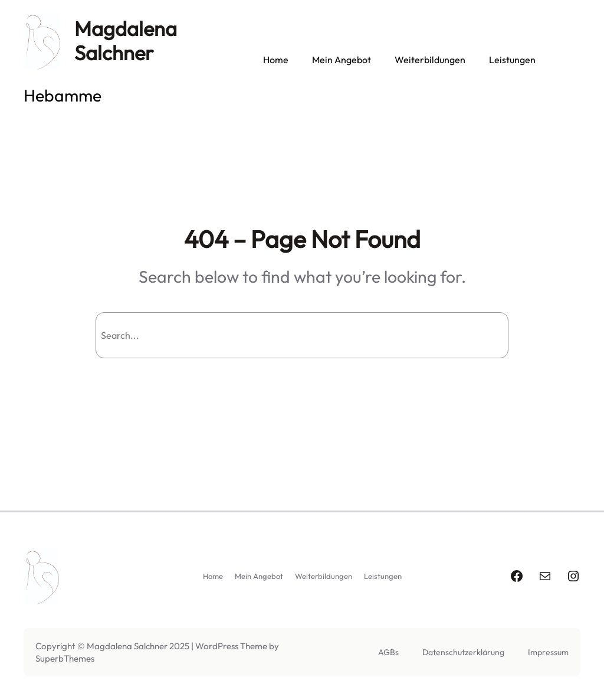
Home (276, 60)
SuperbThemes (65, 658)
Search (477, 335)
